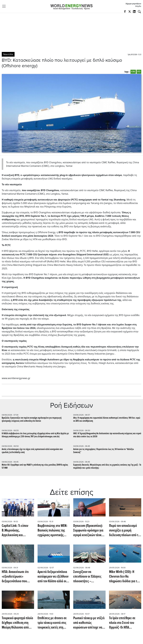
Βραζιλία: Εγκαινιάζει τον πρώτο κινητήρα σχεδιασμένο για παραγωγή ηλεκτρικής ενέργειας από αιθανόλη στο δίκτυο (32, 419)
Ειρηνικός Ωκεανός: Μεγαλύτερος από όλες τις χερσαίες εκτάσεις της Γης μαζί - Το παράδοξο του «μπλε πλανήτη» (107, 466)
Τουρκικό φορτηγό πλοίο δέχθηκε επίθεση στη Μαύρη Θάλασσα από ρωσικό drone (17, 623)
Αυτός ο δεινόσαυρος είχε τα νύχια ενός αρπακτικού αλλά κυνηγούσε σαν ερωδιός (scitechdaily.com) (32, 451)
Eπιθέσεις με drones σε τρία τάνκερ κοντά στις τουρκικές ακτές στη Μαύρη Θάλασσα (52, 623)
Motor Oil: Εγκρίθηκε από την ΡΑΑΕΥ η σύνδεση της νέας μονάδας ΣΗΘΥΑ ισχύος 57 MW (35, 466)
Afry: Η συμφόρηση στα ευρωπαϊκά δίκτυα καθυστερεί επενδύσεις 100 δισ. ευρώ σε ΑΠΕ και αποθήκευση (107, 419)
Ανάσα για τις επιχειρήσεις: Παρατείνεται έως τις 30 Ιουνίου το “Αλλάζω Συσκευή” (104, 451)
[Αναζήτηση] (139, 12)
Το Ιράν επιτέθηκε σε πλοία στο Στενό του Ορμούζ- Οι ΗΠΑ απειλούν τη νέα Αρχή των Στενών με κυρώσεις (125, 623)
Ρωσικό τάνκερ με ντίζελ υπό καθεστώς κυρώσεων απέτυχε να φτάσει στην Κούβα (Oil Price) (89, 623)
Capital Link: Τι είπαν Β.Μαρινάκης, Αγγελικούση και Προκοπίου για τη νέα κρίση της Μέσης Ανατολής (15, 530)
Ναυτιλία (8, 54)
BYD (139, 72)
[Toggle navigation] (5, 6)
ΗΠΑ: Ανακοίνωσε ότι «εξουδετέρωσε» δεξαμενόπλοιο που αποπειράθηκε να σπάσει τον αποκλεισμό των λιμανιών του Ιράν (18, 577)
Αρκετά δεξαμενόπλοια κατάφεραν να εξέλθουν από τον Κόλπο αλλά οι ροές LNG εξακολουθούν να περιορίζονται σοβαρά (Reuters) (54, 577)
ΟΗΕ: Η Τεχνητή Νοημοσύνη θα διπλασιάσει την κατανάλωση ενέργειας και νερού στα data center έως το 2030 (107, 435)
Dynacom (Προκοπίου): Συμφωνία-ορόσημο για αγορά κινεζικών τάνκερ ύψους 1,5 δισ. (89, 530)
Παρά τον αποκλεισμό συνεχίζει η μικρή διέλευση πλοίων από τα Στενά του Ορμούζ (125, 530)
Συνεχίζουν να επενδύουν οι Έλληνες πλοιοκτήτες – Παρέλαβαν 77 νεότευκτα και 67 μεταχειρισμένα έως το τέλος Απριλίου (89, 577)
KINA (133, 72)
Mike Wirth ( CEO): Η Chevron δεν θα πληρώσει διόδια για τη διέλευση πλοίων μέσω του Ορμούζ (124, 577)
